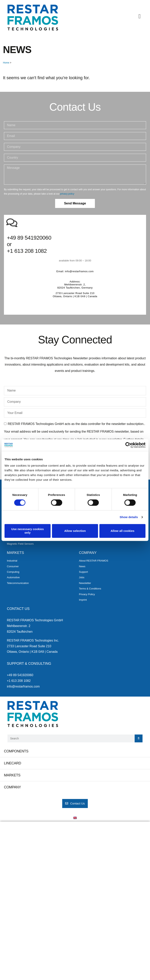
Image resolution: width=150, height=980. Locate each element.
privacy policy (67, 194)
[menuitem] (75, 818)
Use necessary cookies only (27, 531)
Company (12, 787)
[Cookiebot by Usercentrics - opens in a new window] (128, 445)
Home (6, 63)
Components (16, 751)
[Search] (139, 738)
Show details (129, 517)
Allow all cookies (123, 531)
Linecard (12, 763)
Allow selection (75, 531)
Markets (12, 775)
